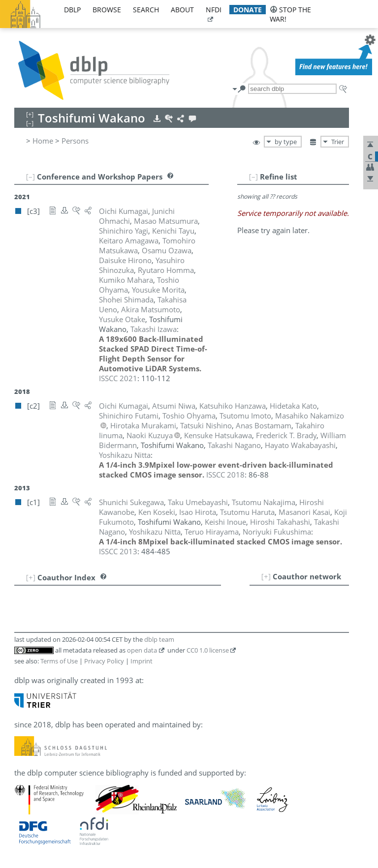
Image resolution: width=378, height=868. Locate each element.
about (182, 10)
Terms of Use (59, 661)
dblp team (159, 639)
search (146, 10)
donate (248, 10)
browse (107, 10)
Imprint (142, 661)
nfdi (214, 10)
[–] (253, 177)
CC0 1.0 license (208, 650)
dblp (72, 10)
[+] (266, 576)
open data (142, 650)
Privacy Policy (104, 661)
